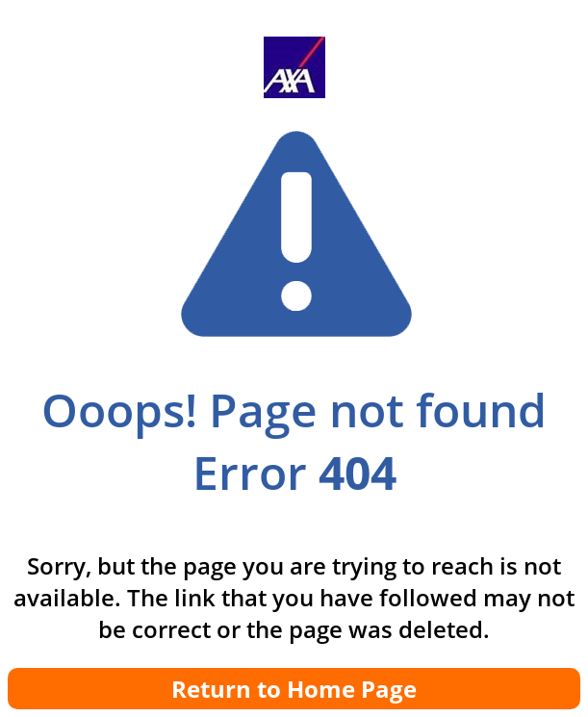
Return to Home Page (294, 689)
